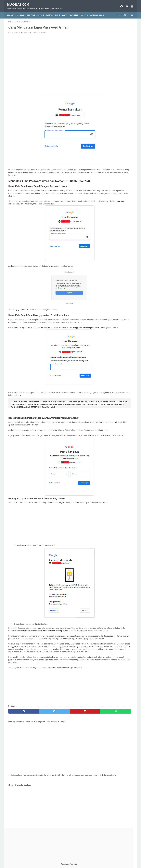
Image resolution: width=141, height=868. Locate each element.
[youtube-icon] (125, 4)
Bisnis (59, 11)
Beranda (12, 11)
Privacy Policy (79, 862)
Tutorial (51, 11)
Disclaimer (69, 862)
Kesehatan (32, 11)
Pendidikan (21, 11)
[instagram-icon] (130, 4)
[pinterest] (60, 744)
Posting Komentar (39, 31)
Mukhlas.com (19, 2)
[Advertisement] (50, 60)
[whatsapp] (81, 744)
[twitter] (40, 744)
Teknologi (85, 11)
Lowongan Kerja (98, 11)
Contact (60, 862)
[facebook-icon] (120, 4)
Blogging (42, 11)
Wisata (66, 11)
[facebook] (19, 744)
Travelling (75, 11)
